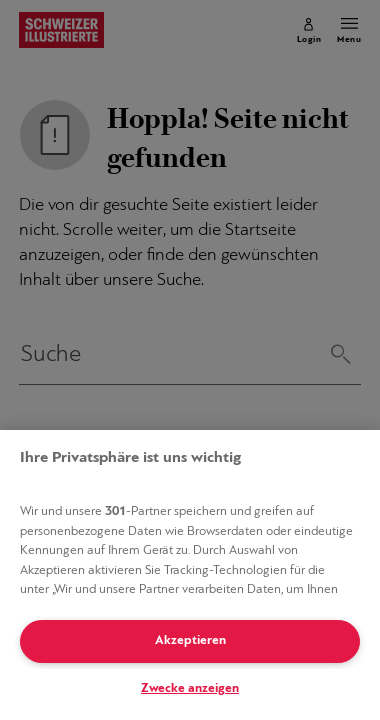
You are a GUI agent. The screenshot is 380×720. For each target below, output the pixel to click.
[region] (190, 575)
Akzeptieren (190, 640)
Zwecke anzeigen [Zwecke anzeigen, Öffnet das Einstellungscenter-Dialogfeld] (190, 688)
